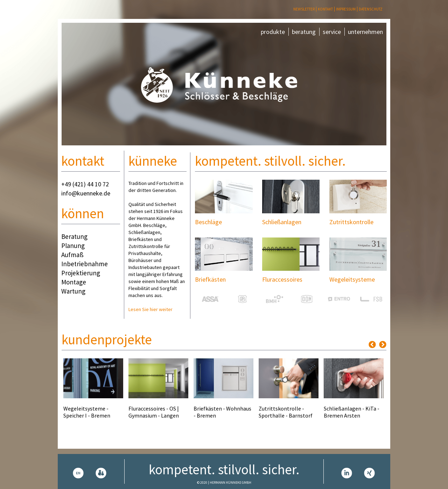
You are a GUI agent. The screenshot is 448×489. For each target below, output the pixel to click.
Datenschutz (371, 9)
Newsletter (304, 9)
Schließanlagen (282, 222)
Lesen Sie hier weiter (150, 309)
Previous (372, 345)
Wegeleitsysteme (352, 279)
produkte (273, 32)
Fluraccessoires (282, 279)
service (332, 32)
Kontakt (325, 9)
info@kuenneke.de (86, 193)
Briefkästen (210, 279)
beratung (304, 32)
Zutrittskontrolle (351, 222)
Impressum (346, 9)
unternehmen (365, 32)
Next (383, 345)
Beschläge (208, 222)
